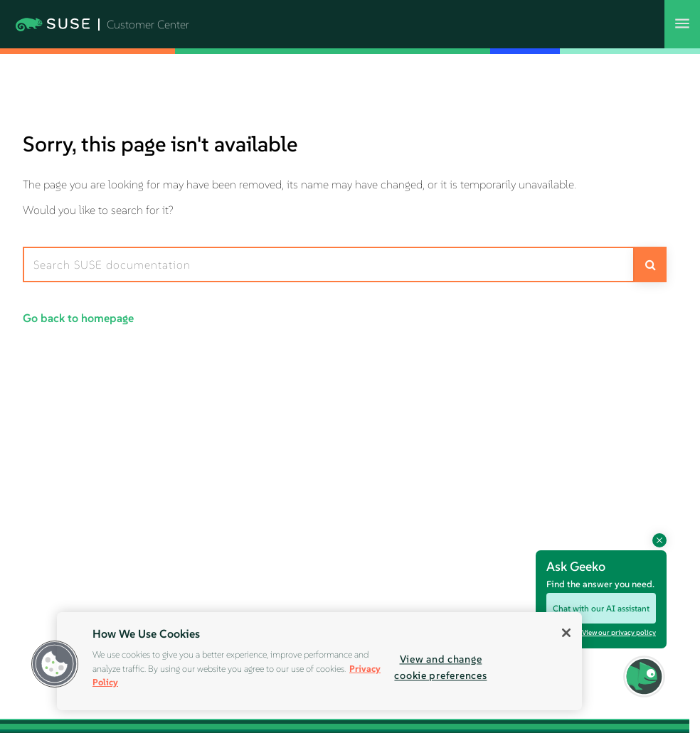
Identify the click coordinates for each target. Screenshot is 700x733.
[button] (55, 664)
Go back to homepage (78, 318)
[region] (319, 661)
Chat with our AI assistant (601, 608)
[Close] (566, 633)
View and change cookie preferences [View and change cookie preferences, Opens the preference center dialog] (440, 667)
